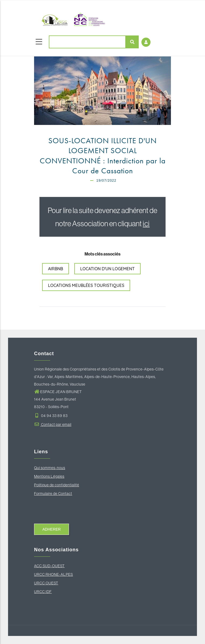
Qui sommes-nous (50, 468)
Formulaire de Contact (53, 494)
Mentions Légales (49, 476)
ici (146, 223)
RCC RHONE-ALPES (55, 574)
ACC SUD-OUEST (49, 566)
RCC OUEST (47, 583)
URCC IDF (43, 592)
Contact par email (53, 424)
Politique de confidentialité (57, 485)
